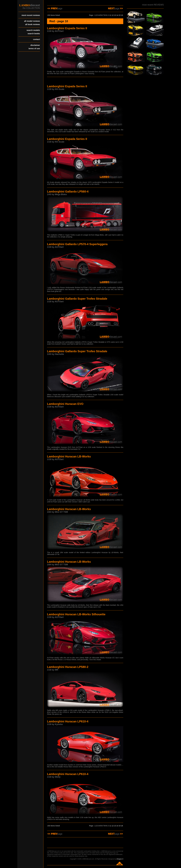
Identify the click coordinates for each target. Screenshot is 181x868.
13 (115, 15)
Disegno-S (120, 859)
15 (120, 15)
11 (110, 15)
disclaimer (35, 45)
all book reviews (33, 24)
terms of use (34, 49)
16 (122, 15)
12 (113, 15)
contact (36, 39)
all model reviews (32, 21)
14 (117, 15)
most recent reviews (31, 15)
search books (34, 34)
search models (33, 30)
